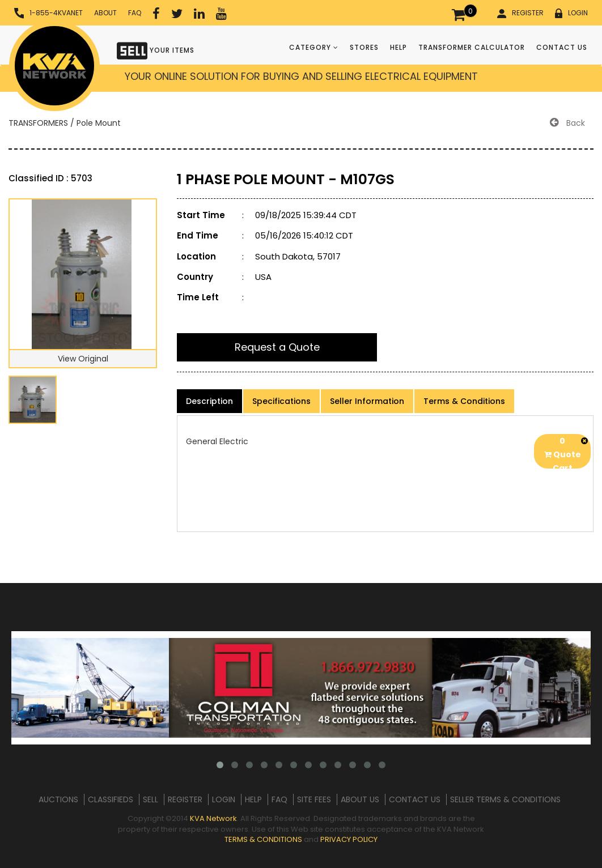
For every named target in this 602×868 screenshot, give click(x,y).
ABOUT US (360, 799)
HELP (398, 47)
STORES (364, 47)
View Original (83, 359)
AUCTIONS (58, 799)
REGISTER (520, 13)
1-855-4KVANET (48, 13)
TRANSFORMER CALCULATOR (472, 47)
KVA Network (213, 818)
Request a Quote (277, 347)
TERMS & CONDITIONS (263, 839)
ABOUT (105, 13)
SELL (150, 799)
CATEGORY (314, 47)
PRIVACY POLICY (349, 839)
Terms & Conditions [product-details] (464, 401)
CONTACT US (562, 47)
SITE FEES (314, 799)
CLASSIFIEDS (111, 799)
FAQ (135, 13)
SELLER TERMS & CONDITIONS (505, 799)
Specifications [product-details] (281, 401)
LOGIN (571, 13)
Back (567, 123)
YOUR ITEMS (156, 50)
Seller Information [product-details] (367, 401)
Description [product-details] (209, 401)
